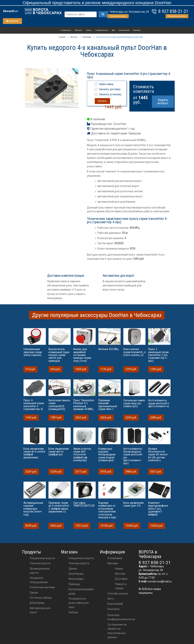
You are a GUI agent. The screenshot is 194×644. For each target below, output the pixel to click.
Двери (34, 593)
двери (73, 569)
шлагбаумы (76, 574)
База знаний (124, 30)
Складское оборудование (39, 580)
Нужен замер (106, 84)
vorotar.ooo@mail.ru (160, 581)
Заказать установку (110, 94)
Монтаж (120, 574)
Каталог (12, 21)
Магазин (78, 30)
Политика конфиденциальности (121, 617)
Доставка (121, 579)
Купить (102, 101)
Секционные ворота (42, 558)
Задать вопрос (163, 101)
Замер (119, 569)
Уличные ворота (40, 563)
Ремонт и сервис (121, 586)
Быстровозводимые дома (81, 591)
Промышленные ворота (40, 571)
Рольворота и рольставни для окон (79, 603)
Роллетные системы (42, 587)
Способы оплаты (102, 30)
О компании (66, 30)
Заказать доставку (110, 89)
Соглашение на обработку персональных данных (117, 631)
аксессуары (76, 579)
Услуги (89, 30)
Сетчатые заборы (41, 598)
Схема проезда (118, 16)
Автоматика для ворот (40, 610)
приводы (74, 584)
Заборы (73, 612)
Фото (113, 30)
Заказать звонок (177, 16)
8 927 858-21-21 (173, 11)
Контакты (137, 30)
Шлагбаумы (37, 603)
